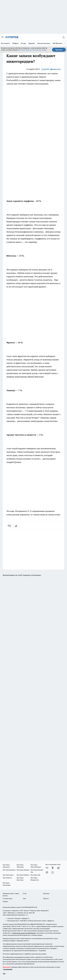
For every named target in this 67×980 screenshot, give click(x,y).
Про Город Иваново (23, 870)
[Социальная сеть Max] (53, 872)
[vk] (10, 526)
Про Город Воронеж (9, 870)
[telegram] (17, 526)
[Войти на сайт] (64, 37)
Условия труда (7, 898)
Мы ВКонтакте (58, 43)
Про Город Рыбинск (23, 875)
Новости (46, 898)
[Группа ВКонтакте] (47, 868)
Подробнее (42, 951)
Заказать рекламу (44, 43)
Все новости (6, 43)
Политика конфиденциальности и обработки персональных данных (25, 954)
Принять (59, 50)
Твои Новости (7, 878)
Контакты (46, 893)
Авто (24, 898)
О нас (25, 893)
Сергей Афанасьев (51, 69)
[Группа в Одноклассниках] (53, 868)
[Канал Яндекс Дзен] (47, 872)
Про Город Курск (8, 875)
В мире (24, 43)
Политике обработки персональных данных (33, 50)
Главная (5, 901)
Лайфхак (15, 43)
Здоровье (32, 43)
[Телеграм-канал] (58, 868)
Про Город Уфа (35, 875)
